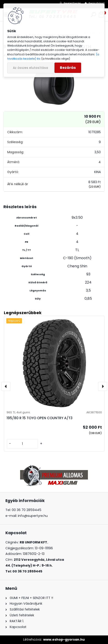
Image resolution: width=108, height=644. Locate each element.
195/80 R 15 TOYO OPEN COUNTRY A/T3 (40, 418)
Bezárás (68, 68)
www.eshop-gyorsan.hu (64, 639)
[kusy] (22, 444)
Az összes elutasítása (31, 68)
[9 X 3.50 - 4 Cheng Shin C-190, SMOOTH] (54, 84)
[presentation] (6, 386)
